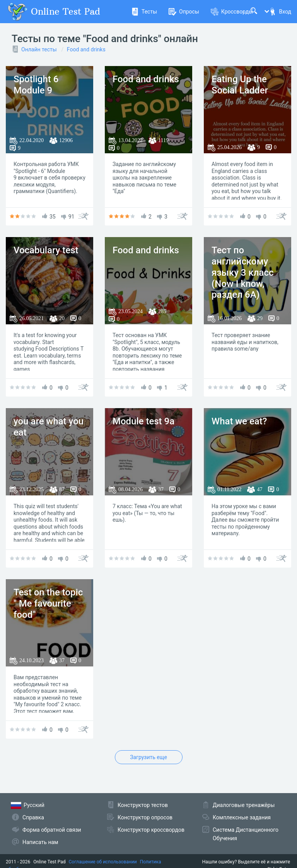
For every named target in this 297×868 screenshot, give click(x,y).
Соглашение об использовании (103, 862)
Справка (33, 817)
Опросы (184, 12)
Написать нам (40, 842)
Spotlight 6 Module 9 (36, 85)
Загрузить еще (148, 757)
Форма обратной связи (52, 830)
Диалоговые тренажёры (244, 805)
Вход (280, 12)
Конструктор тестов (143, 805)
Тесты (144, 12)
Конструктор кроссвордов (151, 830)
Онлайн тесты (39, 49)
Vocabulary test (46, 250)
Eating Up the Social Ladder (240, 85)
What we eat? (239, 421)
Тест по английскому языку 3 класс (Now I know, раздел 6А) (242, 272)
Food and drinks (86, 49)
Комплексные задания (242, 817)
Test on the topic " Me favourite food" (48, 604)
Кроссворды (232, 12)
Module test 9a (143, 421)
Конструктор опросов (145, 817)
